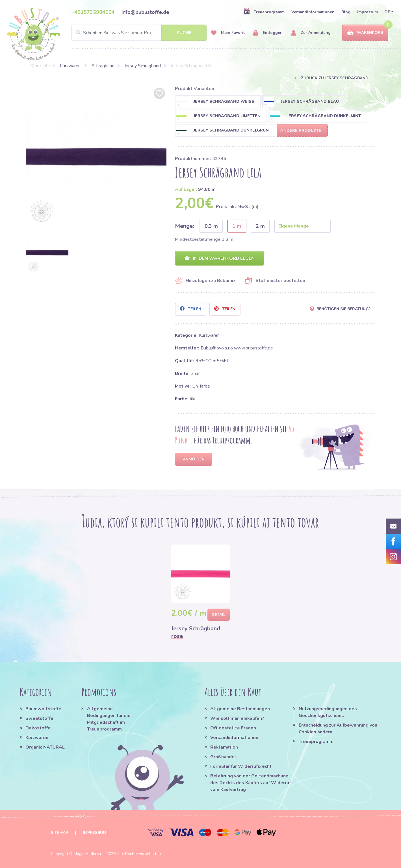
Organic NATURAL (45, 747)
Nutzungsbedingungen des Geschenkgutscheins (328, 712)
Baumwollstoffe (43, 709)
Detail (219, 615)
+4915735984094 (93, 12)
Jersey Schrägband (143, 66)
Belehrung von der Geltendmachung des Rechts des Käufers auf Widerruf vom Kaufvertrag (251, 783)
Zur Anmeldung (311, 33)
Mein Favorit (228, 33)
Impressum (368, 12)
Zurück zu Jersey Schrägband (335, 78)
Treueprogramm (264, 12)
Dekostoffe (38, 728)
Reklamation (224, 747)
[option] (96, 157)
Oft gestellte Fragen (233, 728)
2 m (260, 226)
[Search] (139, 33)
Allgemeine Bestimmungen (240, 709)
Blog (346, 12)
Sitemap (59, 833)
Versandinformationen (313, 12)
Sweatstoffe (39, 718)
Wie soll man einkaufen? (237, 718)
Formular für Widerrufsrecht (241, 766)
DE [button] (387, 12)
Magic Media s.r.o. (90, 854)
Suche (184, 33)
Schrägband (103, 66)
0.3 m (211, 226)
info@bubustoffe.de (145, 12)
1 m (237, 226)
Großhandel (223, 757)
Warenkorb (365, 33)
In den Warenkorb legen (220, 258)
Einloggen (268, 33)
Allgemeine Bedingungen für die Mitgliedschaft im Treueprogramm (109, 719)
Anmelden (194, 459)
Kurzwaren (71, 66)
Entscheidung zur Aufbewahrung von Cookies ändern (338, 729)
